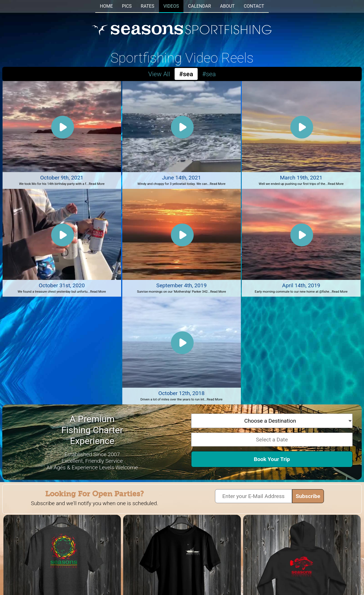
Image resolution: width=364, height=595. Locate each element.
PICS (127, 6)
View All (159, 74)
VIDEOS (171, 6)
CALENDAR (199, 6)
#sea (209, 74)
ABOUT (227, 6)
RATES (147, 6)
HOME (106, 6)
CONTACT (254, 6)
